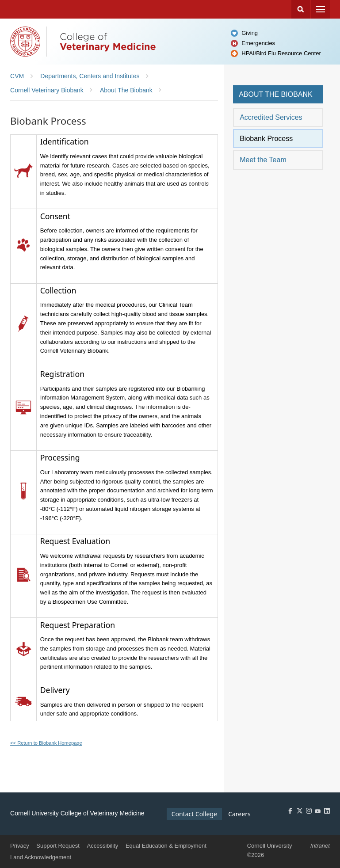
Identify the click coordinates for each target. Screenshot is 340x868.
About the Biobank (276, 94)
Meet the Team (263, 160)
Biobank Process (266, 139)
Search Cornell (301, 9)
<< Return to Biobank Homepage (46, 743)
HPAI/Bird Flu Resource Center (281, 53)
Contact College (194, 814)
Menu (321, 9)
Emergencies (258, 43)
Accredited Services (271, 117)
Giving (250, 33)
